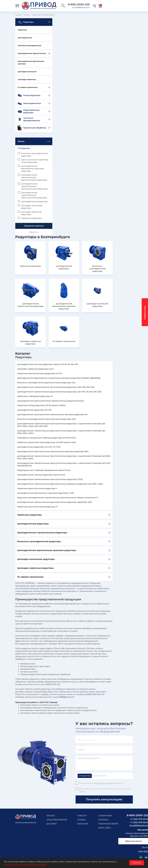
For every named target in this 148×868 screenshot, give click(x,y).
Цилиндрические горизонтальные (32, 53)
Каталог (51, 816)
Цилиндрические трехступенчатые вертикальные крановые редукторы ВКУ (53, 451)
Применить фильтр (34, 226)
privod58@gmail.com (81, 7)
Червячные (22, 30)
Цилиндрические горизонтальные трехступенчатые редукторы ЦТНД (50, 479)
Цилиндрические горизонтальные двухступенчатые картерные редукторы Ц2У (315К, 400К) (60, 484)
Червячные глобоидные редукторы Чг (35, 396)
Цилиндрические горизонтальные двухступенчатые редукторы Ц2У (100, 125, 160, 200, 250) (59, 392)
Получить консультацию (104, 799)
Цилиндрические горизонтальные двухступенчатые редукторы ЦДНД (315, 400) (55, 502)
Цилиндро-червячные (27, 79)
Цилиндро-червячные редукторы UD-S (36, 369)
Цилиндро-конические (27, 72)
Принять (137, 863)
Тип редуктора (24, 148)
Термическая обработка (35, 128)
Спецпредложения (57, 820)
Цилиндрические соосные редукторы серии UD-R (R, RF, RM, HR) (48, 364)
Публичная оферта (108, 824)
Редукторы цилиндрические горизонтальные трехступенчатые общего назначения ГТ (58, 498)
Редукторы (28, 22)
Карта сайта (104, 828)
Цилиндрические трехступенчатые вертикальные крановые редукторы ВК (52, 414)
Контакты (103, 820)
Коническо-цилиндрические (30, 46)
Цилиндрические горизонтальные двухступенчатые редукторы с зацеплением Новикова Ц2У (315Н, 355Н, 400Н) (61, 432)
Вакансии (83, 824)
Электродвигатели (32, 103)
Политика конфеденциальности (26, 822)
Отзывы (81, 820)
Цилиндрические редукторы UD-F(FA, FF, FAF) (39, 447)
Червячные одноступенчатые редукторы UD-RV (40, 373)
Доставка (52, 824)
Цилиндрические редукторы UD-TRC (35, 410)
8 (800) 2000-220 (93, 694)
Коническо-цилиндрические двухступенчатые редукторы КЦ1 (46, 383)
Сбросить (34, 232)
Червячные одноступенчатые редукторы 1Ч (38, 507)
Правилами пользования (104, 783)
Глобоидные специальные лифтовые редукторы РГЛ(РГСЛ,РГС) (47, 438)
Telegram (141, 858)
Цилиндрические (25, 38)
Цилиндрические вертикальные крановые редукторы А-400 (46, 493)
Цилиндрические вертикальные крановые (31, 62)
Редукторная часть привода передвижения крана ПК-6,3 (44, 470)
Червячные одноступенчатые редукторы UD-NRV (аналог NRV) (47, 442)
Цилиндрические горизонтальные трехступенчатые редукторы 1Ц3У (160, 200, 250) (56, 387)
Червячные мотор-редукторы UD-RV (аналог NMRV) (41, 405)
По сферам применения (28, 87)
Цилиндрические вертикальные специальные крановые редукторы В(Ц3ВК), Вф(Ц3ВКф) (59, 378)
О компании (105, 816)
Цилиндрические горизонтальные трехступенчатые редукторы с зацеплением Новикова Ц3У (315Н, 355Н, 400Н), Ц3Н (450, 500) (61, 425)
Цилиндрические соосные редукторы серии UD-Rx (41, 475)
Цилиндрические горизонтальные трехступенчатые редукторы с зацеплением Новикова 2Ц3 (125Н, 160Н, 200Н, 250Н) (64, 457)
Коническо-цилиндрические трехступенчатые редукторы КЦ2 (46, 419)
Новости (82, 816)
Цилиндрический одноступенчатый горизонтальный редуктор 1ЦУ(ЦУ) (51, 401)
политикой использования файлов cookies (25, 865)
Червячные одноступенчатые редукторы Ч (37, 488)
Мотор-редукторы (32, 95)
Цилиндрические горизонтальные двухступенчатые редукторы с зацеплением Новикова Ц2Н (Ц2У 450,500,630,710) (64, 464)
